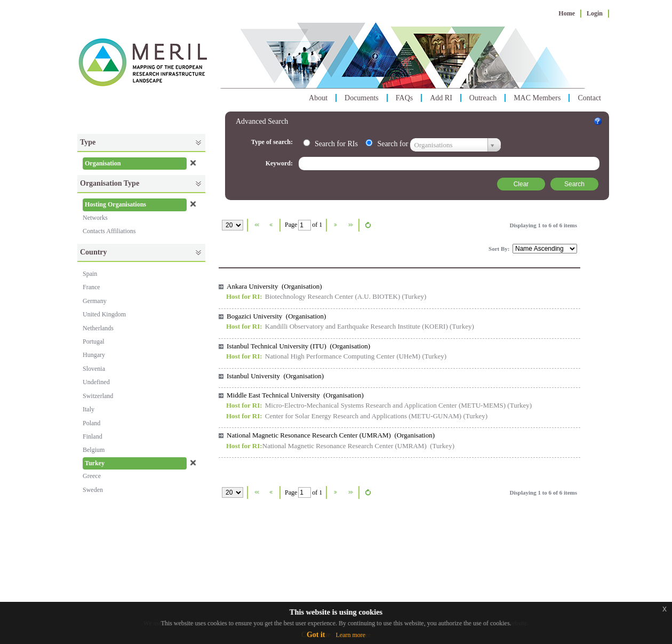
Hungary (94, 355)
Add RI (441, 98)
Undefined (96, 382)
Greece (92, 476)
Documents (362, 98)
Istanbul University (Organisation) (275, 376)
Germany (95, 301)
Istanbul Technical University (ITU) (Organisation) (298, 346)
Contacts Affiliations (109, 231)
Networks (95, 218)
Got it (316, 635)
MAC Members (537, 98)
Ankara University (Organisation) (274, 286)
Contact (589, 98)
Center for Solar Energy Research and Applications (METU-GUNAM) (363, 416)
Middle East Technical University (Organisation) (295, 395)
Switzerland (98, 396)
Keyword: (280, 163)
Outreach (483, 98)
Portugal (94, 341)
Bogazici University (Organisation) (276, 316)
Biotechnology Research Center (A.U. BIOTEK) (333, 296)
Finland (93, 436)
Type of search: (273, 142)
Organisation (103, 163)
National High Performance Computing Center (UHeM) (343, 356)
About (318, 98)
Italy (89, 409)
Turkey (95, 463)
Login (595, 13)
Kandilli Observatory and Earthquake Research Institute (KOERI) (357, 326)
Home (567, 13)
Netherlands (98, 328)
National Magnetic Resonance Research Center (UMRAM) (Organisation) (331, 435)
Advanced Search (262, 121)
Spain (90, 274)
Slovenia (94, 369)
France (91, 287)
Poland (91, 423)
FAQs (404, 98)
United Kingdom (104, 314)
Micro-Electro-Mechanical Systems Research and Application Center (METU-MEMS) (385, 405)
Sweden (93, 490)
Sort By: (500, 249)
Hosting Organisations (115, 204)
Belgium (94, 450)
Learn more (350, 635)
